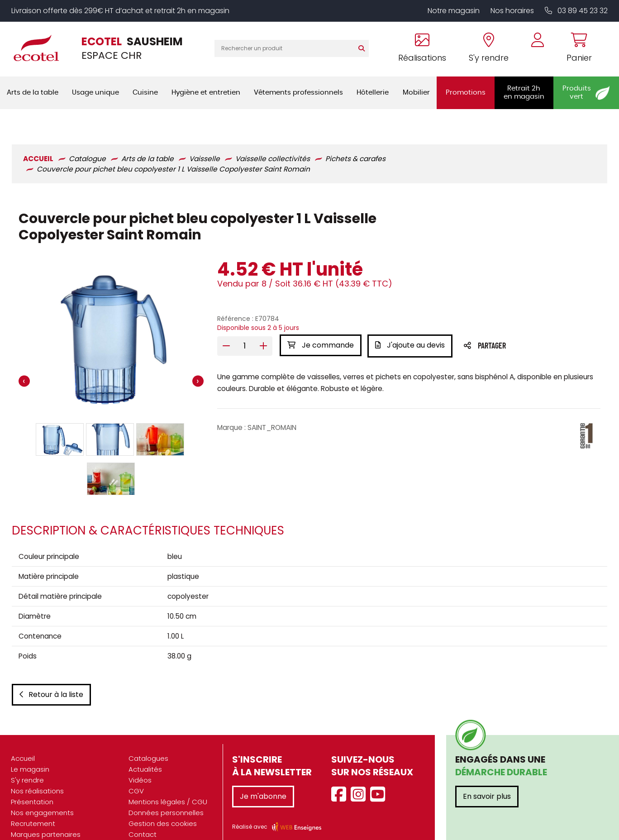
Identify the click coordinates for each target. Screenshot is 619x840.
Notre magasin (454, 11)
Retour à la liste (50, 676)
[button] (59, 415)
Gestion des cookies (163, 805)
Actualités (145, 751)
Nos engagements (42, 795)
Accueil (23, 740)
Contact (143, 816)
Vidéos (140, 762)
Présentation (32, 784)
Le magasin (30, 751)
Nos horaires (512, 11)
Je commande (320, 321)
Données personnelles (166, 795)
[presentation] (23, 357)
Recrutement (33, 805)
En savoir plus (487, 778)
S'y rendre (27, 762)
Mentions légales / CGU (168, 784)
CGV (136, 773)
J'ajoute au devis (411, 321)
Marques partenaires (46, 816)
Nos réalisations (37, 773)
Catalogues (148, 740)
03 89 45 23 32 (576, 11)
